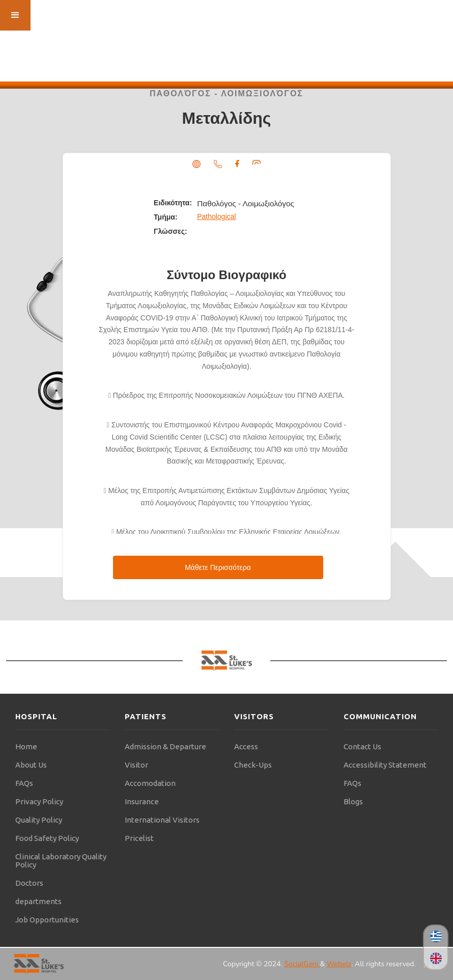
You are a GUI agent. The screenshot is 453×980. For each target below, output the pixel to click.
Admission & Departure (165, 746)
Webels (339, 964)
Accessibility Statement (385, 765)
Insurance (142, 801)
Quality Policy (39, 820)
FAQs (24, 783)
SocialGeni (302, 964)
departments (38, 901)
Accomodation (150, 783)
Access (246, 746)
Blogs (353, 801)
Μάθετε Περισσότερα (218, 567)
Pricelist (139, 838)
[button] (15, 15)
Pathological (216, 216)
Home (26, 746)
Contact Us (362, 746)
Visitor (136, 765)
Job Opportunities (47, 920)
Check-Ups (253, 765)
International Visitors (162, 820)
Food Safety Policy (47, 838)
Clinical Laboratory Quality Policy (61, 861)
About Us (31, 765)
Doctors (29, 883)
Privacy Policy (39, 801)
